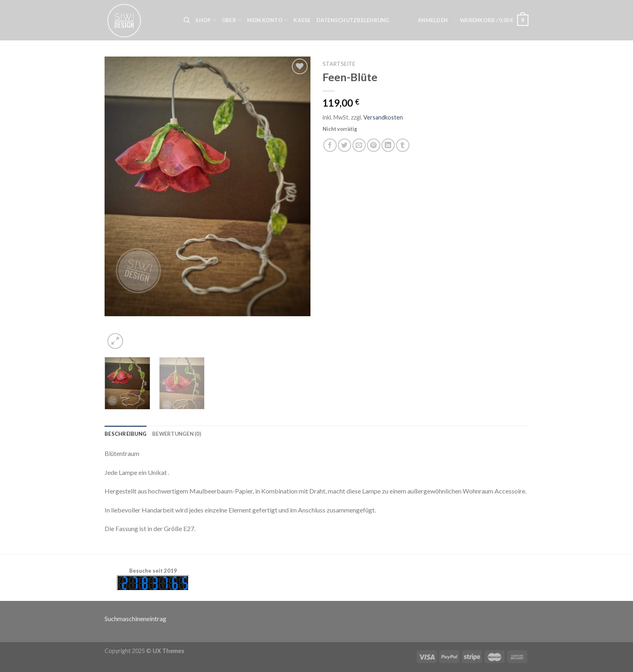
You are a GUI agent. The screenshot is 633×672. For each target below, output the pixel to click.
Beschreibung (126, 434)
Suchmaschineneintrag (135, 618)
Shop (206, 20)
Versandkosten (383, 117)
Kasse (302, 20)
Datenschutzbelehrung (353, 20)
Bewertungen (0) (177, 434)
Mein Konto (267, 20)
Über (232, 20)
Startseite (339, 64)
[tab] (126, 434)
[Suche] (187, 20)
